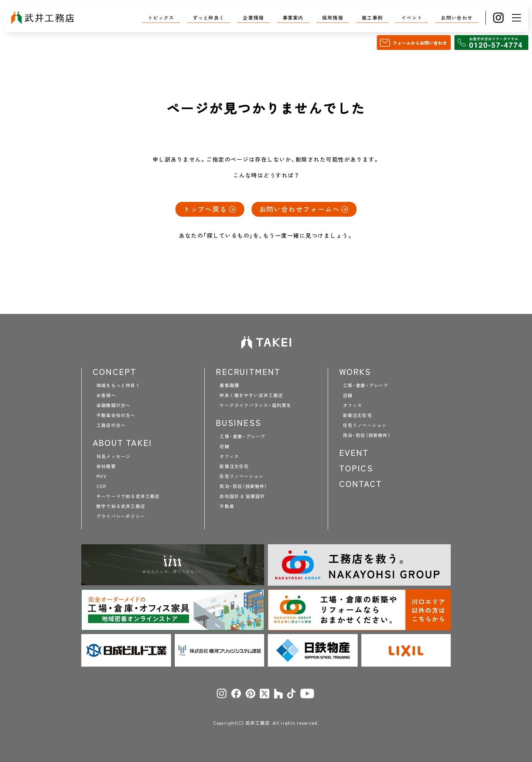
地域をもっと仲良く (118, 385)
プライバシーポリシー (121, 516)
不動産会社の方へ (116, 415)
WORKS (355, 372)
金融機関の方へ (113, 405)
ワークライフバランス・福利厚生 (255, 405)
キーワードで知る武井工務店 (128, 496)
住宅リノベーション (241, 476)
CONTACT (361, 484)
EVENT (354, 453)
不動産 (227, 506)
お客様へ (106, 395)
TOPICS (356, 468)
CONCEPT (115, 372)
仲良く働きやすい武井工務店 (251, 395)
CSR (101, 486)
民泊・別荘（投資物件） (243, 486)
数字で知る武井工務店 (121, 506)
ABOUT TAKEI (122, 443)
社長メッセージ (113, 456)
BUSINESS (238, 423)
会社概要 (106, 466)
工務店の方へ (111, 425)
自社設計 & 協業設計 (242, 496)
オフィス (229, 456)
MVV (102, 476)
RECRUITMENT (248, 372)
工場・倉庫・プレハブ (242, 436)
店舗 (224, 446)
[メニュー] (516, 18)
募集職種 (229, 385)
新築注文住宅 (234, 466)
